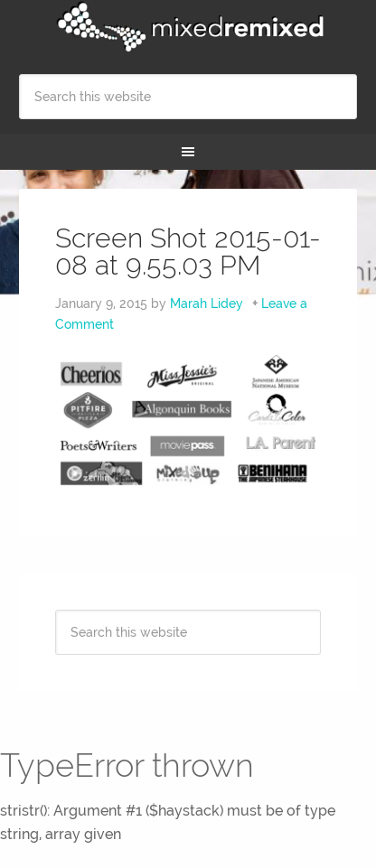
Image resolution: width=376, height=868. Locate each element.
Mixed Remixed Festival (188, 27)
